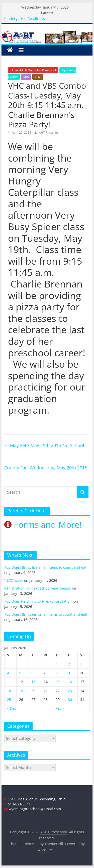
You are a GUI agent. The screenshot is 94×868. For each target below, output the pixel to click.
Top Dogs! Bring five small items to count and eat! (46, 567)
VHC (38, 77)
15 (58, 682)
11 (9, 682)
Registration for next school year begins (38, 588)
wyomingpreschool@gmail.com (33, 809)
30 (70, 700)
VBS (26, 77)
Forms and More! (43, 524)
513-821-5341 (17, 804)
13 (33, 682)
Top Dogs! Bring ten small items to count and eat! (46, 614)
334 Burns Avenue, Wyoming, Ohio (35, 799)
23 (70, 691)
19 (21, 691)
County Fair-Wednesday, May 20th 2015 (46, 471)
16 (70, 682)
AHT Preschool (49, 133)
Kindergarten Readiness (25, 18)
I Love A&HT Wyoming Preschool (33, 70)
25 (9, 700)
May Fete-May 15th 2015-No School (44, 445)
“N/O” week (14, 580)
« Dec (12, 708)
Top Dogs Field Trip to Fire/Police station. (38, 601)
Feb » (60, 708)
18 (9, 691)
